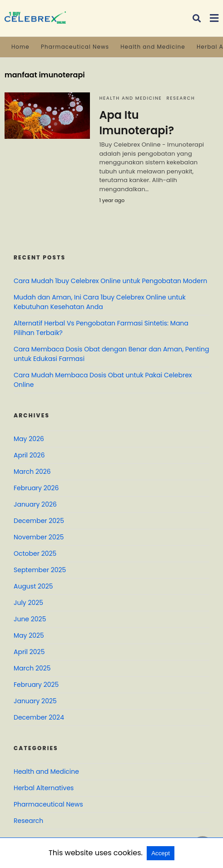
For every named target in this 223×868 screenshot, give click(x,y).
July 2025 (28, 603)
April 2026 (29, 455)
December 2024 (39, 717)
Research (181, 98)
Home (20, 47)
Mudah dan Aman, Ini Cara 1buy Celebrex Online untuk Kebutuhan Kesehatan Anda (100, 302)
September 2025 (40, 570)
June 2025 (30, 619)
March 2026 (32, 472)
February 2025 (36, 685)
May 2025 (29, 635)
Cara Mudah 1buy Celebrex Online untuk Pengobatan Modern (110, 281)
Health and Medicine (153, 47)
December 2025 (39, 521)
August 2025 (33, 586)
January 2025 (35, 701)
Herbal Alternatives (44, 788)
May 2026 (29, 439)
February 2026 (36, 488)
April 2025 (29, 652)
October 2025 (35, 553)
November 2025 (39, 537)
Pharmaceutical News (75, 47)
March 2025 (32, 668)
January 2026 (35, 504)
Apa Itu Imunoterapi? (136, 123)
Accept (161, 853)
